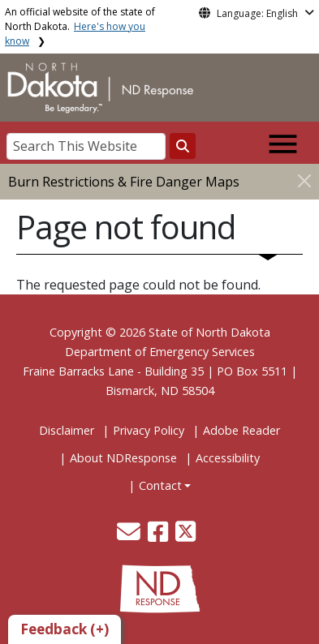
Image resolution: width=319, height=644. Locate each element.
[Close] (304, 180)
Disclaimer (67, 430)
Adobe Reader (241, 430)
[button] (130, 536)
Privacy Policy (149, 430)
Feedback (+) (65, 629)
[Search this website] (183, 146)
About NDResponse (123, 458)
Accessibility (228, 458)
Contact (160, 485)
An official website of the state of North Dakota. (80, 26)
